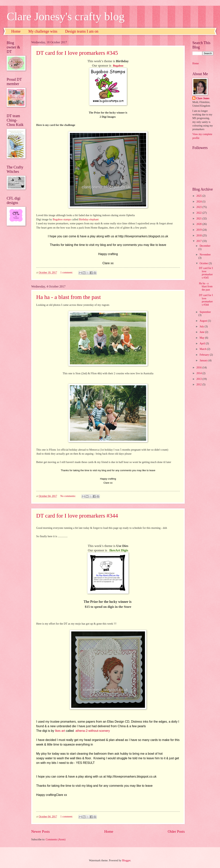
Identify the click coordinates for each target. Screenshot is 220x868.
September (205, 312)
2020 (199, 224)
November (205, 255)
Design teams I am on (82, 31)
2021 (199, 219)
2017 (199, 241)
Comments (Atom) (56, 839)
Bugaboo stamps (62, 219)
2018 (199, 236)
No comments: (68, 496)
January (204, 360)
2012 (199, 384)
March (203, 349)
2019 (199, 230)
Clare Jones (203, 98)
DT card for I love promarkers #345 (77, 53)
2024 (199, 202)
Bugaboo (118, 66)
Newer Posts (40, 831)
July (202, 327)
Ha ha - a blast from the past (68, 297)
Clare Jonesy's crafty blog (66, 16)
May (202, 338)
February (205, 355)
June (202, 332)
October (204, 263)
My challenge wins (43, 31)
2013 (199, 379)
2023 (199, 207)
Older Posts (176, 831)
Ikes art (60, 731)
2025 (199, 196)
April (203, 343)
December (205, 246)
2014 (199, 373)
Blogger (126, 860)
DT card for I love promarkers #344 (77, 516)
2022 (199, 213)
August (204, 321)
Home (16, 31)
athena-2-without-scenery (93, 731)
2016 (199, 368)
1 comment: (67, 273)
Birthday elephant (89, 219)
